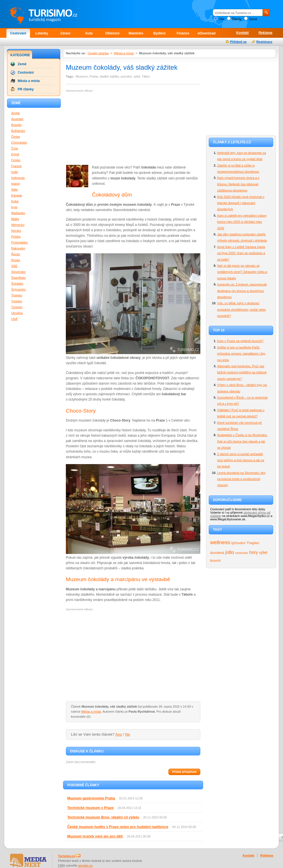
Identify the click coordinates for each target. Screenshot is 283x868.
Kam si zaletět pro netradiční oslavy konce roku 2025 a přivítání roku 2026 (242, 222)
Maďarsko (18, 213)
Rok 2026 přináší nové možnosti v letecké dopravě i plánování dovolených (241, 203)
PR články (26, 89)
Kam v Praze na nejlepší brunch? (240, 341)
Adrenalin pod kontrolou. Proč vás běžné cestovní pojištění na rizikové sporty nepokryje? (242, 372)
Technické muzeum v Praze (90, 808)
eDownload (207, 33)
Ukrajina (17, 313)
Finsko (16, 160)
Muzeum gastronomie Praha (91, 798)
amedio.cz (85, 865)
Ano (119, 734)
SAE (14, 266)
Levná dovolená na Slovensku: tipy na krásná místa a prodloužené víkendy (241, 479)
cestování (242, 553)
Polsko (16, 237)
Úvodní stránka (98, 53)
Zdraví (65, 33)
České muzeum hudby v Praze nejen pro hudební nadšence (118, 827)
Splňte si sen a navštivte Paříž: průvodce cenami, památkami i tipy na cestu (241, 354)
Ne (128, 734)
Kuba (15, 201)
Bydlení (159, 33)
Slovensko (18, 272)
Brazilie (16, 125)
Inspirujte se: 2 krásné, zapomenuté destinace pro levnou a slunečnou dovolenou (242, 291)
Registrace (264, 42)
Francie (16, 166)
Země (253, 19)
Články (237, 19)
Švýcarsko (18, 289)
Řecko (16, 254)
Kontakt (243, 33)
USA (14, 319)
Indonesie (18, 178)
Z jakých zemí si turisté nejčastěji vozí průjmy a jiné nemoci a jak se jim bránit (241, 460)
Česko (16, 137)
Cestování (18, 33)
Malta (15, 219)
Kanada (17, 195)
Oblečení (112, 33)
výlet (263, 553)
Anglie (16, 113)
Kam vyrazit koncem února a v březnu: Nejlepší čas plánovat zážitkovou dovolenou (238, 184)
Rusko (16, 260)
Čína (15, 148)
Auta (89, 33)
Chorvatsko (19, 142)
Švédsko (17, 284)
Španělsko (18, 278)
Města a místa (124, 53)
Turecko (17, 307)
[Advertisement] (108, 129)
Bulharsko (18, 131)
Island (15, 184)
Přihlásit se (238, 42)
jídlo (230, 552)
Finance (183, 33)
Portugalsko (19, 242)
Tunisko (17, 301)
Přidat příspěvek (184, 772)
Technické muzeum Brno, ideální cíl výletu (103, 817)
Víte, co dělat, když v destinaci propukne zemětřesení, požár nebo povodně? (242, 309)
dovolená (217, 553)
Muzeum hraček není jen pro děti (95, 836)
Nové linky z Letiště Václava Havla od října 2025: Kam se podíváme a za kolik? (241, 253)
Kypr (14, 207)
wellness (220, 542)
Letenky (42, 33)
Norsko (16, 231)
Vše (221, 19)
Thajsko (253, 543)
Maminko (136, 33)
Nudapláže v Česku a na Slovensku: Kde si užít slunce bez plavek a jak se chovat (242, 441)
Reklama (265, 33)
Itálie (15, 189)
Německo (18, 225)
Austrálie (17, 119)
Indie (15, 172)
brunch (215, 561)
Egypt (15, 154)
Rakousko (18, 248)
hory (254, 552)
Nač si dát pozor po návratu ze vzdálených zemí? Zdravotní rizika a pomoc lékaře (242, 272)
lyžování (238, 543)
